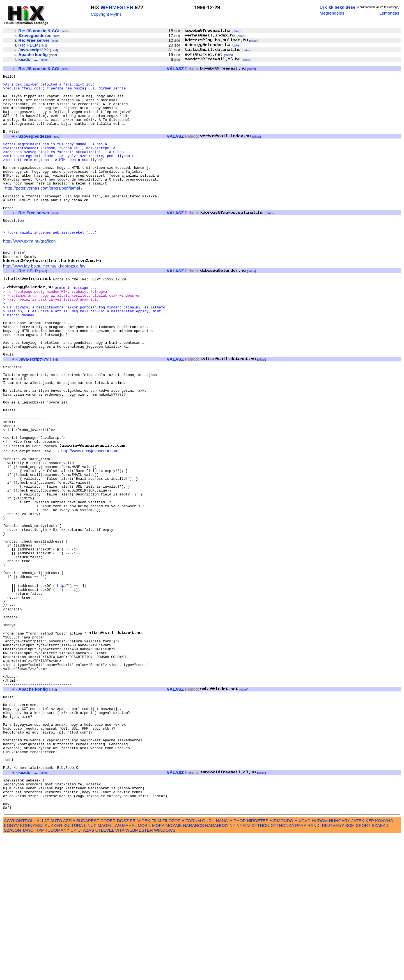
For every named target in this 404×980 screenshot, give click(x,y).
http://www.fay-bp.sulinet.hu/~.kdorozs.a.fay (44, 302)
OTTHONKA (282, 969)
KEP (370, 964)
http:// (63, 684)
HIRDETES (258, 964)
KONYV (11, 969)
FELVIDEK (140, 964)
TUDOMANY (57, 974)
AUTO (56, 964)
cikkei (236, 31)
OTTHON (260, 969)
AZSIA (69, 964)
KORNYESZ (32, 969)
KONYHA (384, 964)
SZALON (12, 974)
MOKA (158, 969)
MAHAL (129, 969)
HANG (222, 964)
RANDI (314, 969)
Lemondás (389, 13)
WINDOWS (165, 974)
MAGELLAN (109, 969)
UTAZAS (86, 974)
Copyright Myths (106, 14)
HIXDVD (302, 964)
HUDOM (320, 964)
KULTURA (73, 969)
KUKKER (53, 969)
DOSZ (123, 964)
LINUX (90, 969)
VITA (120, 974)
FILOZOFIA (173, 964)
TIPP (39, 974)
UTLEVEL (105, 974)
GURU (208, 964)
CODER (108, 964)
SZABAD (380, 969)
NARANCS (194, 969)
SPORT (363, 969)
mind (65, 31)
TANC (28, 974)
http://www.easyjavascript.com (90, 522)
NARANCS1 (217, 969)
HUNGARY (340, 964)
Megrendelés (332, 13)
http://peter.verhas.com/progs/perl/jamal (43, 212)
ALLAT (43, 964)
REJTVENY (333, 969)
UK (73, 974)
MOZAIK (174, 969)
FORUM (193, 964)
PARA (301, 969)
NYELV (243, 969)
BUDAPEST (88, 964)
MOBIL (144, 969)
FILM (156, 964)
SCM (350, 969)
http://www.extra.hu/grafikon (29, 274)
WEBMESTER (117, 8)
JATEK (358, 964)
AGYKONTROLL (20, 964)
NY (232, 969)
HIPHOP (237, 964)
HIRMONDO (281, 964)
